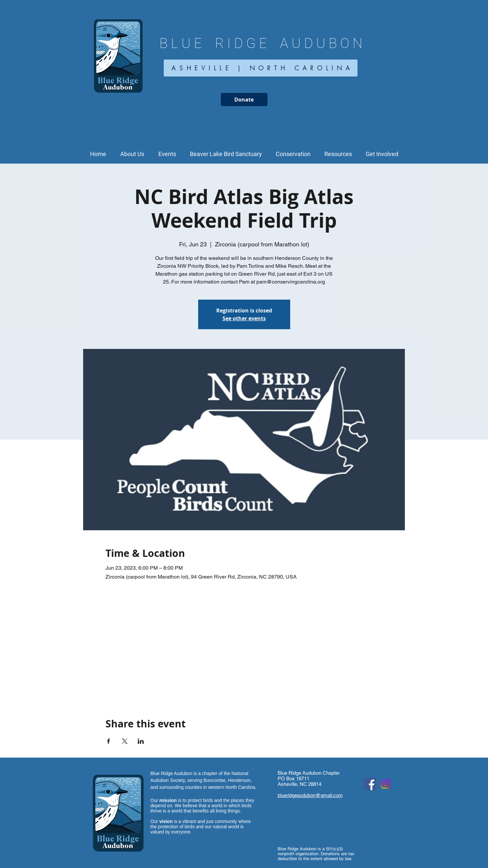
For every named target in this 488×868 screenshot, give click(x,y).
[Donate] (244, 100)
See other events (244, 318)
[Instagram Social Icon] (385, 784)
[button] (132, 154)
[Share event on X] (125, 741)
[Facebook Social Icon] (370, 784)
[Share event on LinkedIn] (141, 741)
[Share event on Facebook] (109, 741)
